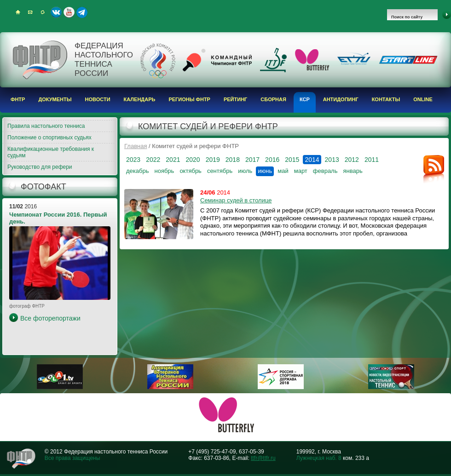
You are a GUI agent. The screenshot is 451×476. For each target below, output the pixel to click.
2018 (233, 160)
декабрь (137, 171)
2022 (153, 160)
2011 (372, 160)
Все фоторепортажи (50, 318)
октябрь (191, 171)
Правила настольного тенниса (46, 126)
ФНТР (18, 99)
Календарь (140, 99)
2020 (193, 160)
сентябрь (220, 171)
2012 (352, 160)
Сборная (273, 99)
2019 (213, 160)
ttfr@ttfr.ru (263, 458)
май (283, 171)
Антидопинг (341, 99)
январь (353, 171)
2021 (173, 160)
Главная (136, 146)
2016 (272, 160)
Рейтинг (235, 99)
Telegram (82, 12)
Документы (55, 99)
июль (245, 171)
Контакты (386, 99)
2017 (252, 160)
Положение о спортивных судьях (49, 138)
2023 (133, 160)
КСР (305, 99)
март (301, 171)
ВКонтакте (56, 12)
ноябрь (164, 171)
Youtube (69, 12)
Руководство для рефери (40, 167)
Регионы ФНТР (189, 99)
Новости (98, 99)
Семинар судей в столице (236, 200)
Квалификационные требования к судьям (51, 152)
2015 (292, 160)
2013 (332, 160)
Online (423, 99)
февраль (325, 171)
